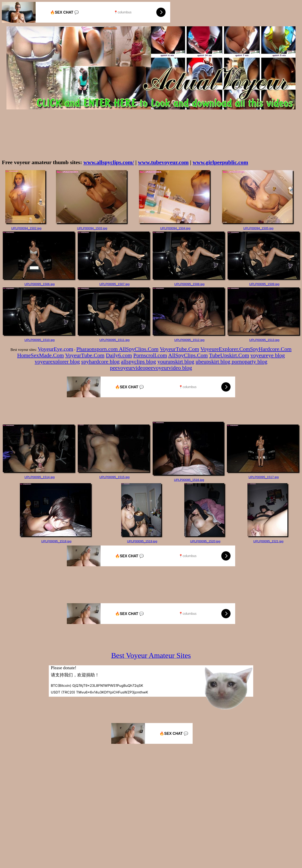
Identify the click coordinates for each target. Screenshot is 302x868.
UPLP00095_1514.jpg (40, 477)
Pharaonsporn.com (98, 349)
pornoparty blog (250, 362)
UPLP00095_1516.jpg (189, 480)
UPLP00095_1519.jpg (142, 541)
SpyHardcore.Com (271, 349)
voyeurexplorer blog (57, 362)
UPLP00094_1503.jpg (92, 228)
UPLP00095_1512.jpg (189, 340)
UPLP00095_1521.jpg (268, 541)
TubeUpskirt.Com (229, 355)
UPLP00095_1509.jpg (264, 284)
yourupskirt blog (176, 362)
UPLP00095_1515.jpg (114, 477)
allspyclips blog (138, 362)
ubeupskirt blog (214, 362)
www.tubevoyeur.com (163, 162)
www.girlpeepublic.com (220, 162)
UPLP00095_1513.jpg (264, 340)
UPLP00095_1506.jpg (40, 284)
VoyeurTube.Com (179, 349)
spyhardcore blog (100, 362)
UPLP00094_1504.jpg (175, 228)
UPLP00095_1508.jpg (189, 284)
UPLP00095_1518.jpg (56, 541)
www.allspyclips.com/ (109, 162)
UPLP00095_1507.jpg (114, 284)
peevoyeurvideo (128, 368)
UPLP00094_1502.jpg (26, 228)
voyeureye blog (268, 355)
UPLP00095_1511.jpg (114, 340)
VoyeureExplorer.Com (225, 349)
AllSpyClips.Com (139, 349)
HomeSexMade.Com (40, 355)
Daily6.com (119, 355)
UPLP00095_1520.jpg (205, 541)
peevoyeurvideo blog (169, 368)
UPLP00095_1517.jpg (264, 477)
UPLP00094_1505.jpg (258, 228)
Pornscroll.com (150, 355)
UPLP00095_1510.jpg (40, 340)
